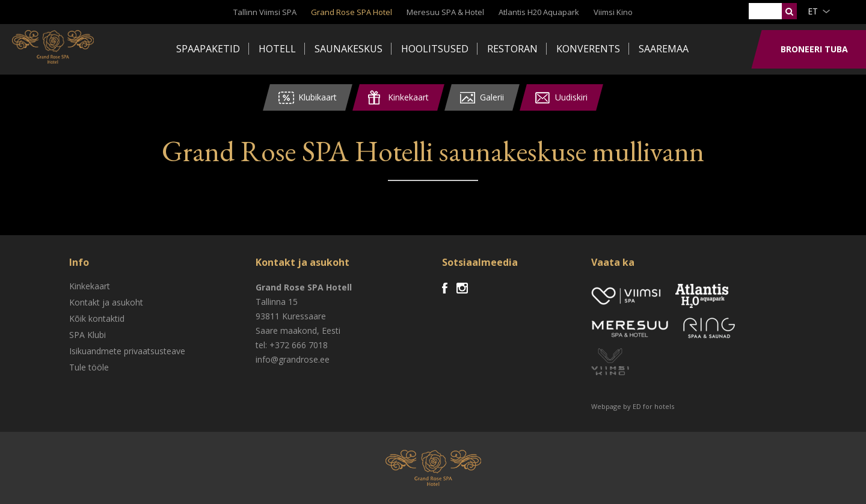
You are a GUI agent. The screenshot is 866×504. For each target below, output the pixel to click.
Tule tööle (89, 367)
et (813, 11)
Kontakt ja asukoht (106, 302)
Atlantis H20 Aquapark (539, 12)
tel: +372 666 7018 (292, 345)
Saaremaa (664, 49)
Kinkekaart (90, 286)
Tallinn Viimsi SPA (265, 12)
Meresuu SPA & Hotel (445, 12)
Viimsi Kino (613, 12)
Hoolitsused (435, 49)
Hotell (277, 49)
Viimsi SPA (60, 48)
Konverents (588, 49)
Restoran (512, 49)
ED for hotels (653, 406)
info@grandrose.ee (293, 359)
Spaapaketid (208, 49)
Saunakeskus (349, 49)
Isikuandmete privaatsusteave (127, 351)
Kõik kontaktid (97, 318)
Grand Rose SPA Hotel (352, 12)
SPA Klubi (88, 335)
